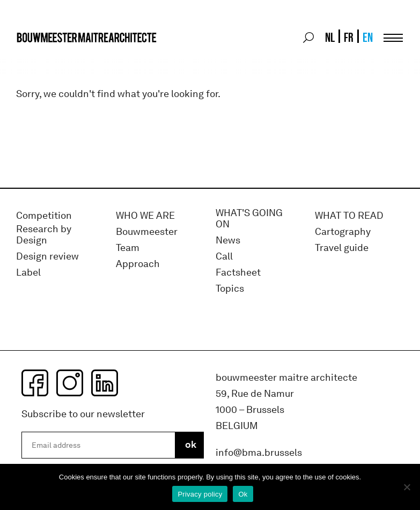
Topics (230, 289)
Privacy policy (200, 494)
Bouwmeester (147, 232)
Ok (243, 494)
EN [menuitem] (368, 37)
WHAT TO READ (349, 216)
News (228, 241)
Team (128, 248)
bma (41, 58)
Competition (44, 216)
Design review (47, 257)
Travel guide (342, 248)
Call (224, 257)
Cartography (343, 232)
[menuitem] (329, 38)
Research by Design (44, 235)
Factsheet (238, 273)
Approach (138, 264)
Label (28, 273)
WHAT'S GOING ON (249, 219)
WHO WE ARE (145, 216)
